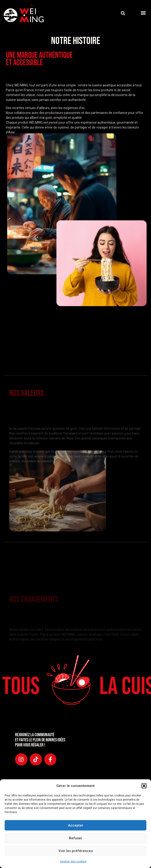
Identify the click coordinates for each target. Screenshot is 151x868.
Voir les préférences (76, 851)
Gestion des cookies (73, 862)
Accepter (76, 825)
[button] (144, 786)
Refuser (76, 838)
